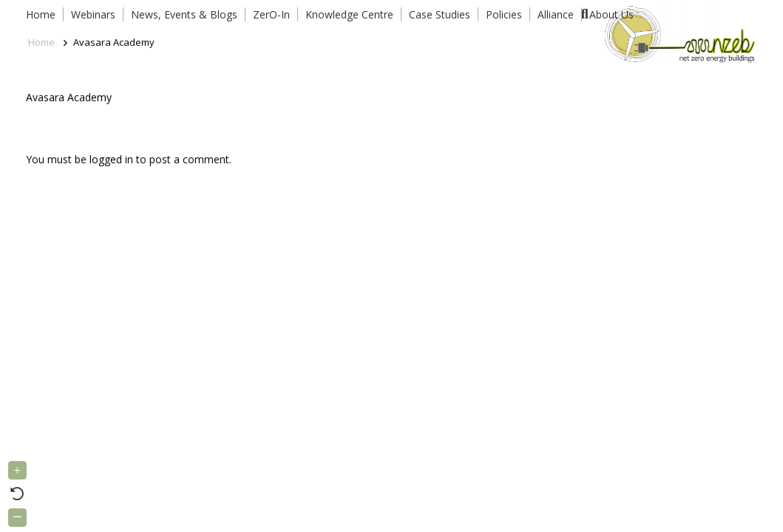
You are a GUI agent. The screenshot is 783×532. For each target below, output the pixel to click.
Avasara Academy (69, 97)
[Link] (677, 33)
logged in (111, 159)
